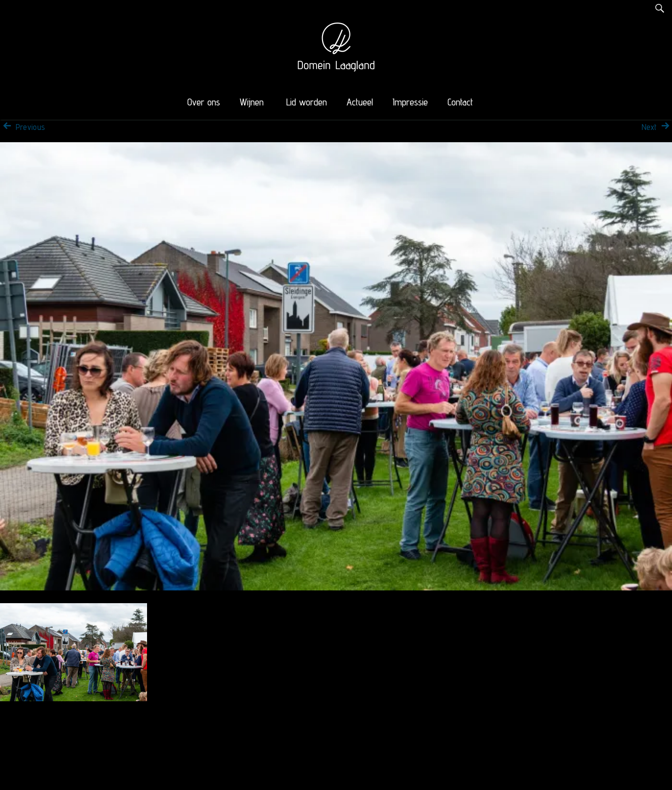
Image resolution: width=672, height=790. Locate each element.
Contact (460, 102)
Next (657, 127)
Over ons (204, 102)
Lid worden (307, 102)
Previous (23, 127)
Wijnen (252, 102)
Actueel (360, 102)
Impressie (410, 102)
